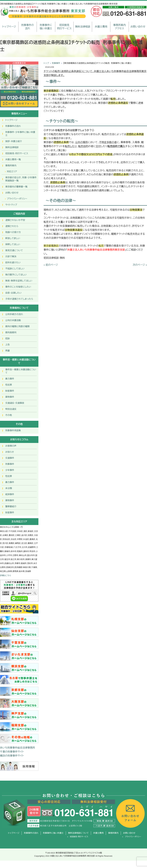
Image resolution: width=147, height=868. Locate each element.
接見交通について (14, 250)
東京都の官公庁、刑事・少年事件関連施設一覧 (21, 179)
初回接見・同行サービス (17, 153)
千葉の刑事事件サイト (12, 752)
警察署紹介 (11, 506)
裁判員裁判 (11, 332)
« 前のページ (51, 265)
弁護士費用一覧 (13, 159)
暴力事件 (10, 379)
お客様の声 (11, 446)
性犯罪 (9, 385)
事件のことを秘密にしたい (18, 287)
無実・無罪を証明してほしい (19, 281)
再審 (8, 351)
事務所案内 (11, 166)
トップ (46, 63)
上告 (8, 345)
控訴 (8, 338)
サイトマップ (11, 205)
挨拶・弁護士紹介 (14, 141)
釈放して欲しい (13, 238)
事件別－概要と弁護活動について (21, 371)
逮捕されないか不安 (15, 220)
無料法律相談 (83, 27)
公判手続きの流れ (14, 314)
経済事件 (10, 494)
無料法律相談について (78, 833)
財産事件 (10, 391)
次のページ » (140, 265)
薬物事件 (10, 397)
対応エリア (12, 171)
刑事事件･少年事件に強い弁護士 (20, 134)
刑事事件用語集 (13, 430)
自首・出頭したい (13, 293)
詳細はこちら (6, 575)
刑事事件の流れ (28, 27)
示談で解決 (11, 256)
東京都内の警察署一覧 (16, 187)
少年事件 (10, 470)
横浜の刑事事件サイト (12, 756)
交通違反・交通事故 (15, 403)
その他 (9, 415)
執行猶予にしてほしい (16, 275)
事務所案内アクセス (119, 27)
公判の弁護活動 (13, 320)
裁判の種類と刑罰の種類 (17, 326)
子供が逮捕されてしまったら (19, 299)
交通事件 (10, 458)
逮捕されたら (12, 226)
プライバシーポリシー (17, 199)
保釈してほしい (13, 244)
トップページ (9, 27)
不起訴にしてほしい (15, 269)
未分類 (9, 488)
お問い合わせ (138, 27)
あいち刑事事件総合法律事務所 (18, 748)
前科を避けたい (13, 262)
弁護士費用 (101, 27)
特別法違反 (11, 409)
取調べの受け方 (13, 232)
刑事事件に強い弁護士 (46, 27)
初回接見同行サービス (64, 27)
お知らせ (10, 452)
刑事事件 (56, 63)
